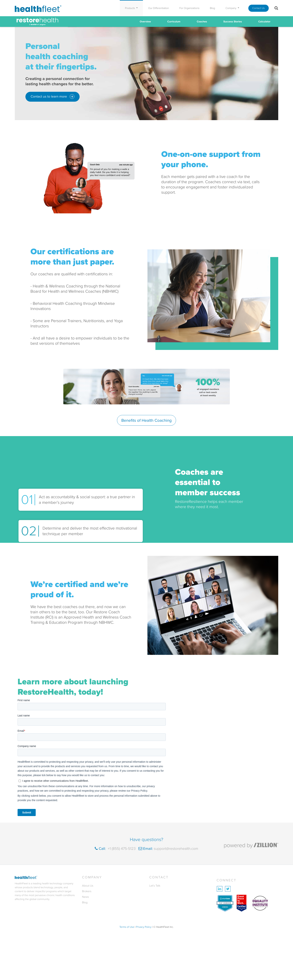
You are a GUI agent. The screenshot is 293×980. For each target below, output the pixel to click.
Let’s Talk (155, 886)
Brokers (87, 891)
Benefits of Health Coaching (146, 420)
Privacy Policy (144, 927)
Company (231, 8)
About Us (88, 886)
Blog (212, 8)
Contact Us (259, 8)
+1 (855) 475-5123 (121, 849)
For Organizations (189, 8)
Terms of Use (127, 927)
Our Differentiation (159, 8)
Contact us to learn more (53, 97)
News (85, 897)
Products (130, 8)
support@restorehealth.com (176, 849)
